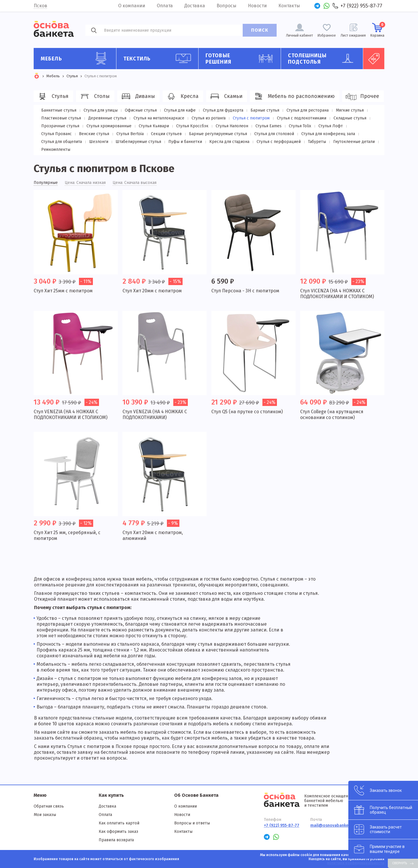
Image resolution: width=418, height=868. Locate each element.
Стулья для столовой (274, 134)
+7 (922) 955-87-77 (361, 6)
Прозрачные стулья (60, 126)
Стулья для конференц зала (328, 134)
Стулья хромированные (109, 126)
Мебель (76, 58)
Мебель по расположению (294, 96)
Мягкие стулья (350, 110)
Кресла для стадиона (229, 142)
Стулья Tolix (300, 126)
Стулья (53, 96)
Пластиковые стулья (61, 118)
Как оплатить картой (119, 823)
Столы (94, 96)
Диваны (138, 96)
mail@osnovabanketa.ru (334, 825)
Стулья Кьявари (154, 126)
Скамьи (226, 96)
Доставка (195, 6)
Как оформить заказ (118, 832)
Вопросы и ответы (192, 823)
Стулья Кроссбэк (192, 126)
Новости (257, 6)
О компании (132, 6)
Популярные (46, 183)
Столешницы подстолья (323, 59)
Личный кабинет (299, 35)
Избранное (327, 35)
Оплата (165, 6)
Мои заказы (45, 815)
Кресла (182, 96)
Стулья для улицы (101, 110)
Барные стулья (265, 110)
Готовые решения (241, 59)
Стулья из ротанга (209, 118)
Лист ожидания (353, 35)
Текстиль (159, 58)
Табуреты (317, 142)
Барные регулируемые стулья (218, 134)
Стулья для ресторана (308, 110)
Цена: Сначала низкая (85, 183)
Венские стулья (94, 134)
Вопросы (226, 6)
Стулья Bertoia (130, 134)
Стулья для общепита (62, 142)
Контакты (289, 6)
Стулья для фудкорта (223, 110)
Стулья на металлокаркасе (159, 118)
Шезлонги (99, 142)
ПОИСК (260, 30)
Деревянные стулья (107, 118)
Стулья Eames (269, 126)
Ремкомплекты (56, 150)
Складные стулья (350, 118)
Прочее (362, 96)
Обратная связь (49, 806)
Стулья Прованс (56, 134)
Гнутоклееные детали (354, 142)
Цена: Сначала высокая (135, 183)
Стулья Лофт (331, 126)
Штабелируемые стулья (138, 142)
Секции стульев (166, 134)
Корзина (377, 30)
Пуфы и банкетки (185, 142)
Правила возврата (116, 840)
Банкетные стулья (59, 110)
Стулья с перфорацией (279, 142)
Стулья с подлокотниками (302, 118)
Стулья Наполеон (232, 126)
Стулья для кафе (180, 110)
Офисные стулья (141, 110)
